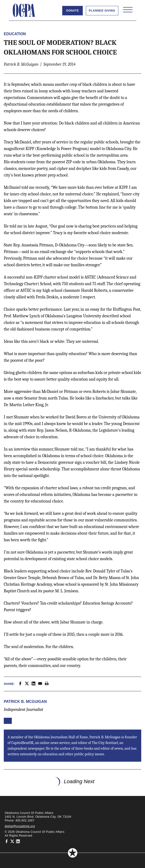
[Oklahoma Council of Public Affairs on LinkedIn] (18, 841)
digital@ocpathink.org (20, 826)
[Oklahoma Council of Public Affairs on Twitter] (12, 841)
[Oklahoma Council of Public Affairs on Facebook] (7, 841)
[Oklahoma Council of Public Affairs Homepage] (24, 10)
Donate (72, 11)
